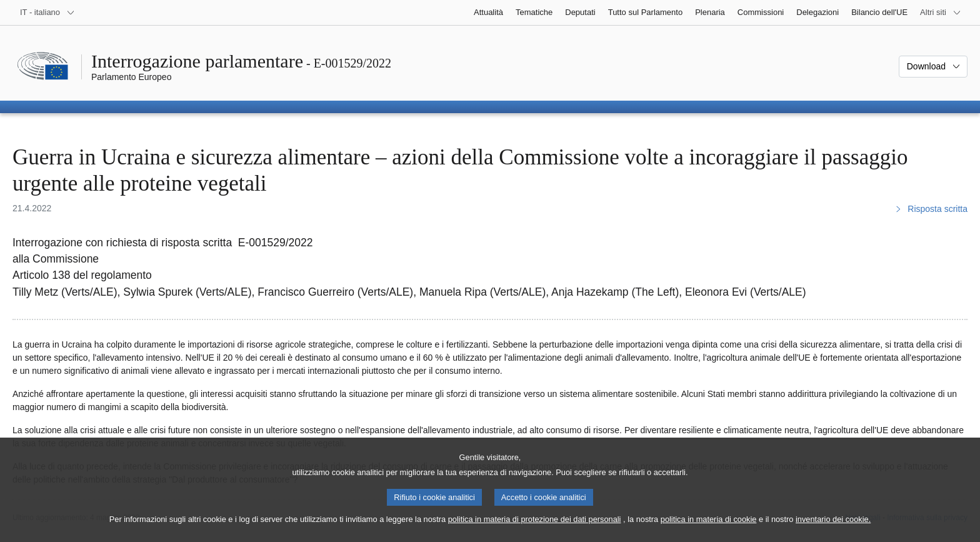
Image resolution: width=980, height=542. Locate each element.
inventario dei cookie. (833, 531)
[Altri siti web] (941, 13)
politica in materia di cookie (709, 531)
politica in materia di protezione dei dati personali (535, 531)
